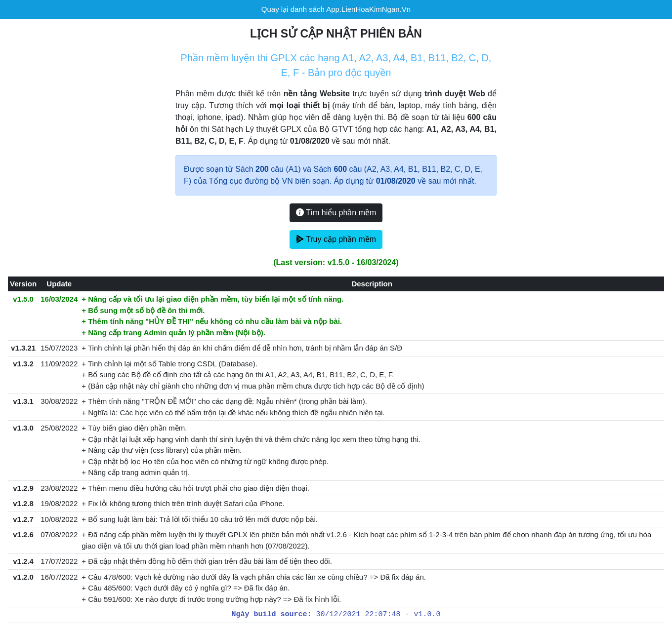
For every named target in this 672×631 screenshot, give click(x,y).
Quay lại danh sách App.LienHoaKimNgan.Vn (336, 9)
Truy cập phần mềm (336, 239)
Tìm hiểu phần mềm (336, 213)
